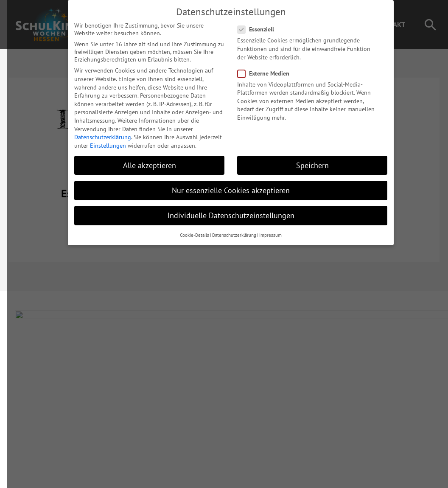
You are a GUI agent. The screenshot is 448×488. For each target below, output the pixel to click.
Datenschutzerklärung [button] (227, 228)
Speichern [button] (306, 158)
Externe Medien (259, 66)
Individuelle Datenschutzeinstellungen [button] (224, 208)
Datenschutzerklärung (96, 130)
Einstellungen (101, 138)
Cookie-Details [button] (188, 228)
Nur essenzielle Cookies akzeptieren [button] (224, 183)
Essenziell (252, 22)
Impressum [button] (264, 228)
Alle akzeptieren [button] (143, 158)
